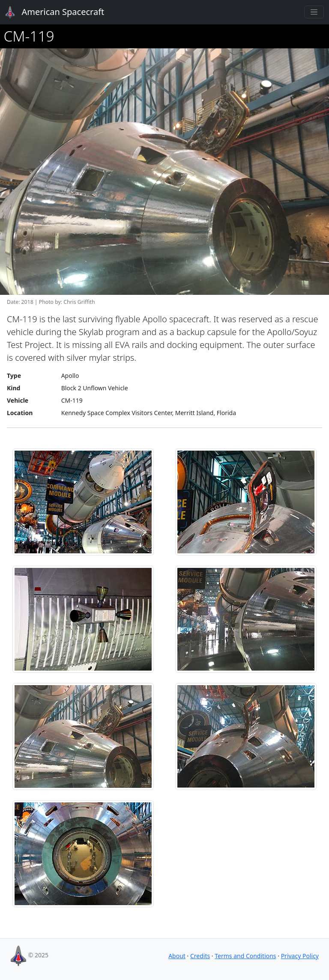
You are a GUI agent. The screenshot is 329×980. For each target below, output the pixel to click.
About (177, 956)
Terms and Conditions (245, 956)
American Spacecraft (50, 12)
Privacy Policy (300, 956)
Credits (200, 956)
